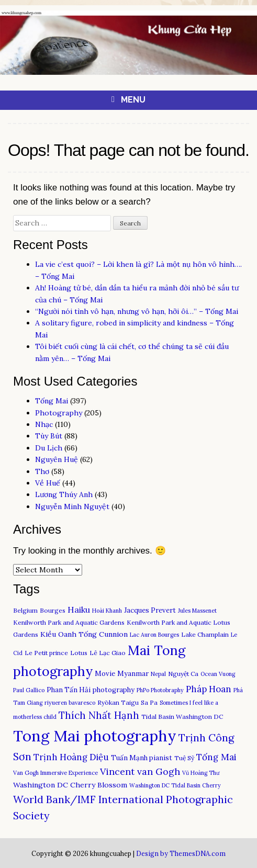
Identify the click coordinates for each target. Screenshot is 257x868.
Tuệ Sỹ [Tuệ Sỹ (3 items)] (184, 758)
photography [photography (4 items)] (114, 690)
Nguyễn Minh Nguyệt (72, 506)
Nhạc (44, 424)
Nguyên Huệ (57, 459)
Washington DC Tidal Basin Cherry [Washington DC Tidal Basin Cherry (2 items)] (175, 785)
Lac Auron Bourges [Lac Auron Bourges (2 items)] (154, 635)
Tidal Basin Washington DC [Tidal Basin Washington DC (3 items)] (182, 717)
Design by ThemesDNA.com (181, 853)
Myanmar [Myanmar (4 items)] (133, 674)
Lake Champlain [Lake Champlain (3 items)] (205, 634)
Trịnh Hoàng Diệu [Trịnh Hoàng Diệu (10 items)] (71, 757)
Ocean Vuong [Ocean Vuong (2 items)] (218, 674)
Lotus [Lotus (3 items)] (79, 653)
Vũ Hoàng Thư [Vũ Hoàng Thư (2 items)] (201, 773)
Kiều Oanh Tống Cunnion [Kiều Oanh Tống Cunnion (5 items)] (84, 634)
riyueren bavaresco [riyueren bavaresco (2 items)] (70, 703)
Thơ (42, 471)
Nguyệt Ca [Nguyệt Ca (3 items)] (183, 674)
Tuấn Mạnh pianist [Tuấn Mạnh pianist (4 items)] (142, 758)
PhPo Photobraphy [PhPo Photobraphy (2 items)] (160, 690)
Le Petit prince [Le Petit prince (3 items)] (46, 653)
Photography (59, 413)
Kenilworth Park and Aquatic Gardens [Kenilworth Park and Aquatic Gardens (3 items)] (69, 622)
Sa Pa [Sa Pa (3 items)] (149, 702)
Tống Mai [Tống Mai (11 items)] (216, 757)
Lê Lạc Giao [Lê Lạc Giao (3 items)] (108, 653)
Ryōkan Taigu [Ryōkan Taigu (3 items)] (118, 702)
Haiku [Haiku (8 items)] (79, 610)
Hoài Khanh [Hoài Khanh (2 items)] (107, 611)
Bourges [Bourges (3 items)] (53, 610)
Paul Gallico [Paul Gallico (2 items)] (29, 690)
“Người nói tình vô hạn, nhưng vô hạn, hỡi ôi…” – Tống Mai (137, 311)
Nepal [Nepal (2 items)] (158, 674)
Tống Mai (52, 401)
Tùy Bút (49, 436)
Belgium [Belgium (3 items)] (25, 610)
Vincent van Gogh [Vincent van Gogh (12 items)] (140, 771)
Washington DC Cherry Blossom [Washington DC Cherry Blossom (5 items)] (70, 785)
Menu (133, 100)
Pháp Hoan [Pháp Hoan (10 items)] (209, 689)
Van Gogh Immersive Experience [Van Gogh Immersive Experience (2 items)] (55, 773)
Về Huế (48, 483)
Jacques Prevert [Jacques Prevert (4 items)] (150, 610)
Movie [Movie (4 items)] (105, 674)
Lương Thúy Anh (64, 494)
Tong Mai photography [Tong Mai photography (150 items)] (95, 736)
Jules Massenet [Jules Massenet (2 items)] (197, 611)
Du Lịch (49, 448)
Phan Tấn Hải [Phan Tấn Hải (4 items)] (69, 690)
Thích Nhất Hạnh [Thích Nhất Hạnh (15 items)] (99, 715)
